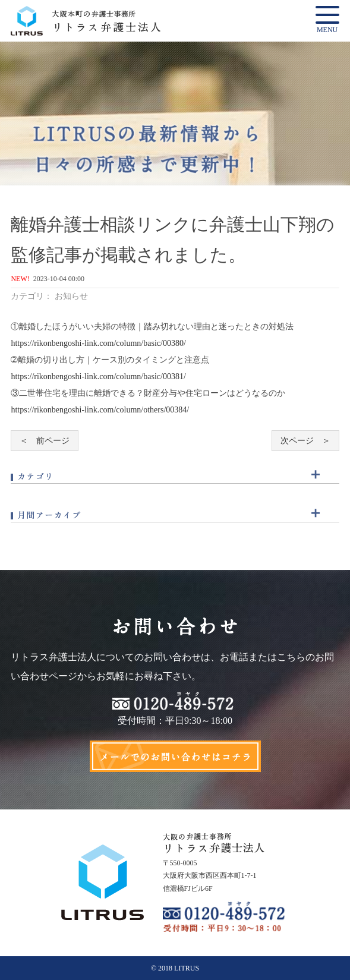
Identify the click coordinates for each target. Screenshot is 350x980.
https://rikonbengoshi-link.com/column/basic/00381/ (98, 376)
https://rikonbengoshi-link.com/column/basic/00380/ (98, 343)
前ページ (53, 441)
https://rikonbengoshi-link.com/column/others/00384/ (100, 410)
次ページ (297, 441)
